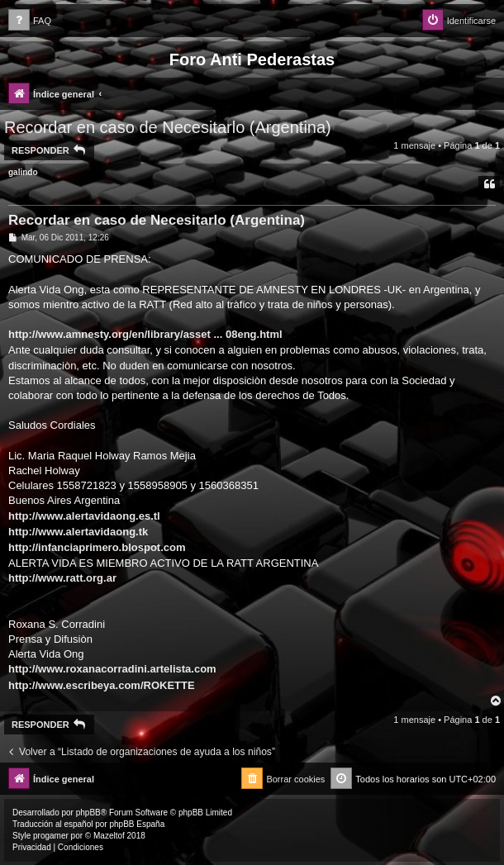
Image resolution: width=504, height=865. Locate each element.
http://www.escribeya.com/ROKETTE (102, 685)
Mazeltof (109, 836)
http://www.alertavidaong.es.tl (84, 516)
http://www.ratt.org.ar (62, 578)
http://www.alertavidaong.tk (78, 532)
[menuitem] (30, 21)
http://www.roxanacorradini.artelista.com (112, 669)
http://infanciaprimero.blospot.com (97, 547)
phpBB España (137, 824)
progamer (51, 836)
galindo (23, 172)
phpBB (88, 813)
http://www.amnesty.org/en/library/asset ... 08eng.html (145, 334)
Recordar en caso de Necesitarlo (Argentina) (168, 127)
